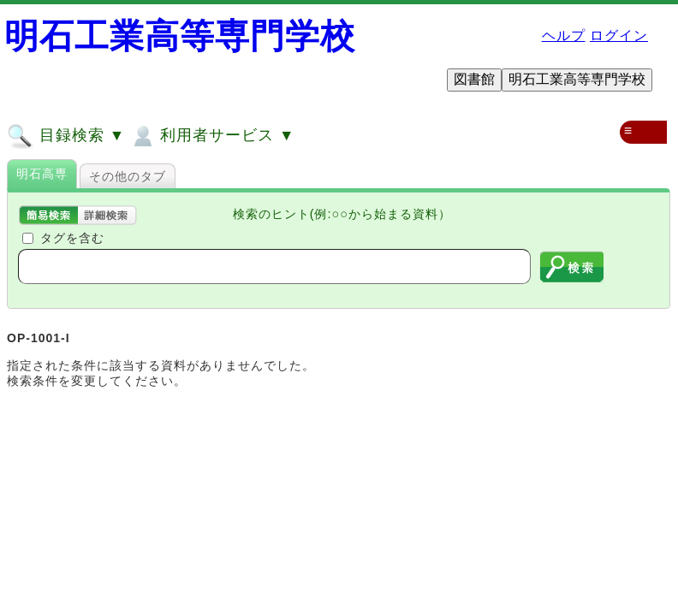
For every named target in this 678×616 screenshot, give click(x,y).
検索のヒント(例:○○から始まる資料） (342, 214)
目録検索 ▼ (66, 136)
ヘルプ (564, 36)
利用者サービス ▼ (212, 136)
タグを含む (72, 238)
